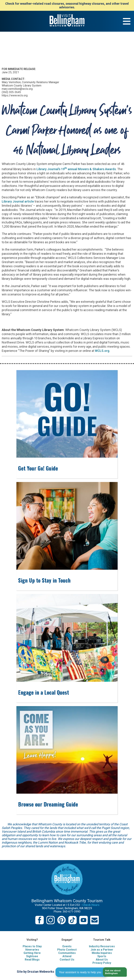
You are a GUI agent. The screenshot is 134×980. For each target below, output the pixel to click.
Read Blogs (32, 960)
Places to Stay (32, 946)
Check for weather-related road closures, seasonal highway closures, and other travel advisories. (67, 5)
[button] (113, 972)
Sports (102, 956)
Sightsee (32, 956)
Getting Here (32, 953)
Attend (67, 956)
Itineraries (32, 950)
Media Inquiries (102, 953)
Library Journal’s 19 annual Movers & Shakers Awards (76, 169)
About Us (102, 960)
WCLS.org (102, 351)
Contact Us (67, 960)
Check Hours (91, 905)
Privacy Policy (102, 963)
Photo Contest (67, 950)
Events (67, 946)
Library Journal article (18, 201)
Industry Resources (102, 946)
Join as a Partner (102, 950)
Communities (67, 953)
